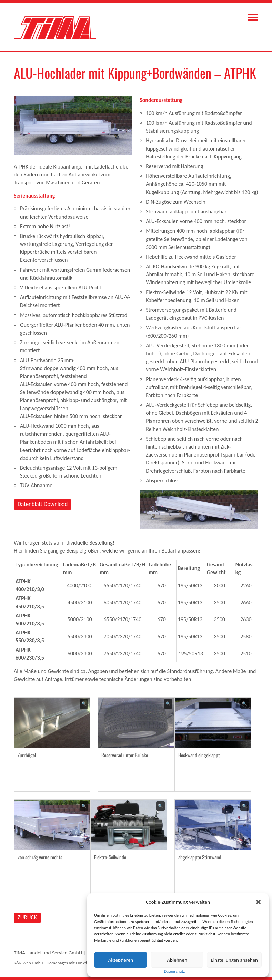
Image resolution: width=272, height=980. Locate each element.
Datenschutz (174, 971)
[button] (258, 902)
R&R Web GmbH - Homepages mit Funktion (53, 963)
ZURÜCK (27, 917)
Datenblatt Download (43, 504)
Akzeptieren (121, 960)
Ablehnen (177, 960)
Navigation (253, 17)
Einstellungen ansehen (234, 960)
